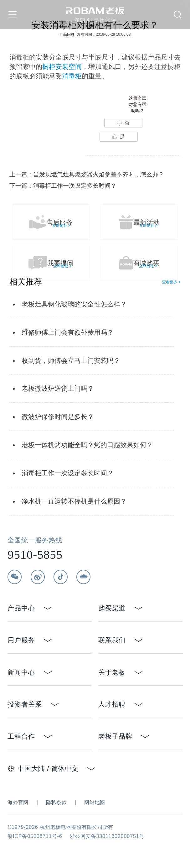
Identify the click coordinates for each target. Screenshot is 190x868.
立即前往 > (61, 226)
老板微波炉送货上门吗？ (58, 388)
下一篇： (63, 186)
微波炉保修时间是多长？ (58, 417)
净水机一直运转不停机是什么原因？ (74, 501)
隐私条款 (56, 802)
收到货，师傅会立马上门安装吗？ (71, 361)
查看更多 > (171, 282)
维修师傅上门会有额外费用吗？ (68, 332)
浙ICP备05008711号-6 (35, 836)
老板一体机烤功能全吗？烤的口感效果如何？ (87, 445)
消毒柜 (72, 76)
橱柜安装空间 (62, 67)
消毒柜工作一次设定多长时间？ (68, 473)
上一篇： (87, 174)
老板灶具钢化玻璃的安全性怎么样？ (74, 304)
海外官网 (18, 802)
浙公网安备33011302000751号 (107, 836)
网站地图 (95, 802)
